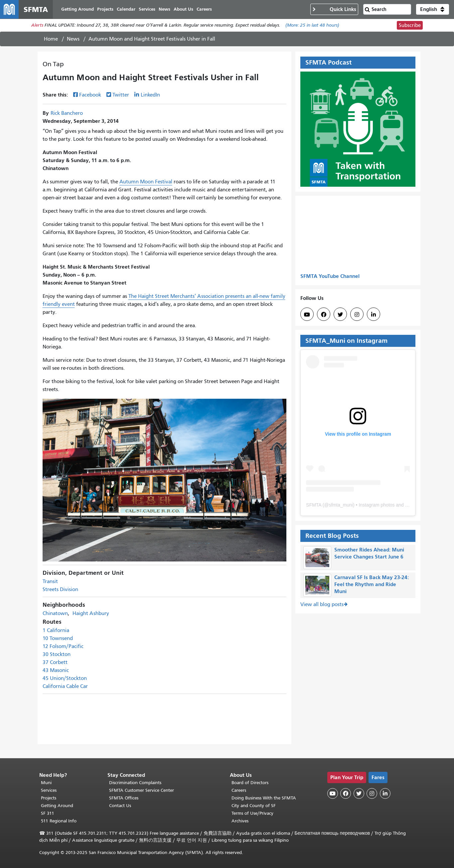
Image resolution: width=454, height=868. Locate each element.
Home (51, 39)
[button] (433, 9)
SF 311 (48, 813)
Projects (49, 798)
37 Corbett (55, 663)
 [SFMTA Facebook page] (324, 315)
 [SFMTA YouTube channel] (307, 315)
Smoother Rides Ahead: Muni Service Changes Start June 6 (369, 553)
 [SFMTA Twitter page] (340, 315)
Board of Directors (250, 783)
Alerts (37, 25)
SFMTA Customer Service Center (142, 790)
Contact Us (120, 806)
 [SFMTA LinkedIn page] (374, 315)
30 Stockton (57, 655)
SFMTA (314, 505)
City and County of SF (254, 806)
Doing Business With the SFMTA (264, 798)
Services (49, 790)
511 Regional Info (59, 821)
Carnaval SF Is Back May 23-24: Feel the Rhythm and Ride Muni (372, 584)
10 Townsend (58, 639)
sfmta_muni (341, 505)
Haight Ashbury (91, 614)
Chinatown (55, 614)
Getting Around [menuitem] (77, 9)
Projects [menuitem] (105, 9)
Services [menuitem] (147, 9)
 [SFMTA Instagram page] (357, 315)
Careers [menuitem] (204, 9)
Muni (46, 783)
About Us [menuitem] (183, 9)
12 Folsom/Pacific (63, 647)
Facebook (90, 95)
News (73, 39)
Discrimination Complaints (135, 783)
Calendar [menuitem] (126, 9)
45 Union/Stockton (65, 679)
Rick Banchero (67, 113)
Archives (240, 821)
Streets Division (60, 590)
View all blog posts (322, 605)
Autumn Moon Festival (146, 182)
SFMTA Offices (124, 798)
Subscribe (410, 25)
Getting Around (57, 806)
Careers (239, 790)
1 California (56, 631)
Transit (50, 582)
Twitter (121, 95)
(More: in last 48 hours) (312, 25)
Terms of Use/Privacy (252, 813)
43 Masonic (56, 671)
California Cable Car (65, 687)
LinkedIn (150, 95)
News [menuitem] (164, 9)
